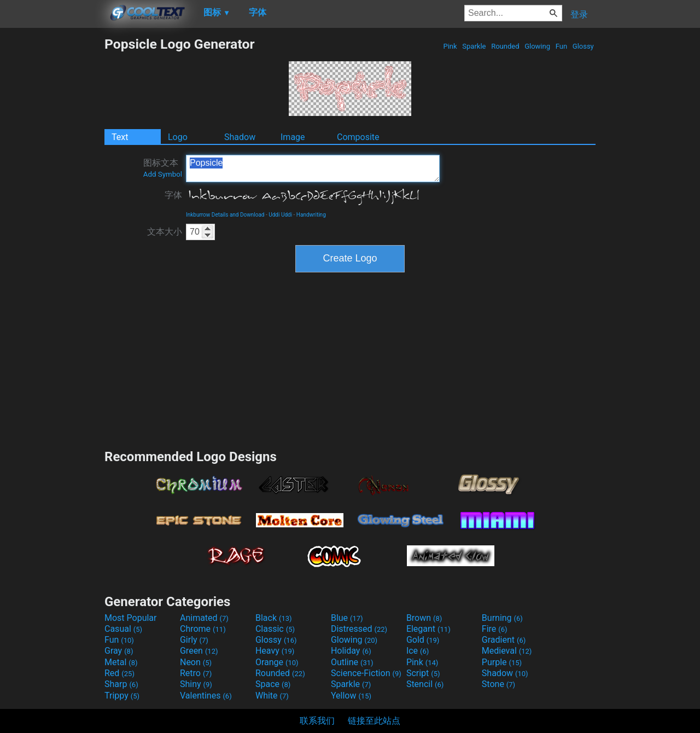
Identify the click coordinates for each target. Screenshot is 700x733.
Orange (277, 662)
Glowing (537, 46)
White (272, 696)
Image (293, 137)
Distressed (359, 629)
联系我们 (317, 721)
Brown (424, 618)
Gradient (504, 640)
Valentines (206, 696)
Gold (423, 640)
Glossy (583, 46)
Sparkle (474, 46)
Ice (418, 651)
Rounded (505, 46)
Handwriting (311, 215)
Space (273, 684)
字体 (173, 195)
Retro (196, 673)
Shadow (240, 137)
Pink (450, 46)
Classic (275, 629)
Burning (502, 618)
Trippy (122, 696)
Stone (498, 684)
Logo (178, 137)
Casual (123, 629)
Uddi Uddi (280, 215)
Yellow (351, 696)
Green (199, 651)
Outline (352, 662)
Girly (194, 640)
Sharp (121, 684)
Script (423, 673)
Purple (502, 662)
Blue (347, 618)
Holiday (351, 651)
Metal (121, 662)
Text (120, 137)
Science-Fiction (366, 673)
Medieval (507, 651)
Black (274, 618)
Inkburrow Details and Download (225, 215)
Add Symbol (163, 174)
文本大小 (165, 232)
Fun (561, 46)
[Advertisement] (52, 200)
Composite (358, 137)
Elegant (428, 629)
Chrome (203, 629)
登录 (579, 14)
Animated (204, 618)
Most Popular (131, 618)
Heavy (275, 651)
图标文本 (163, 168)
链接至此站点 (374, 721)
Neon (196, 662)
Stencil (425, 684)
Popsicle (313, 168)
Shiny (196, 684)
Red (119, 673)
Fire (495, 629)
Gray (119, 651)
